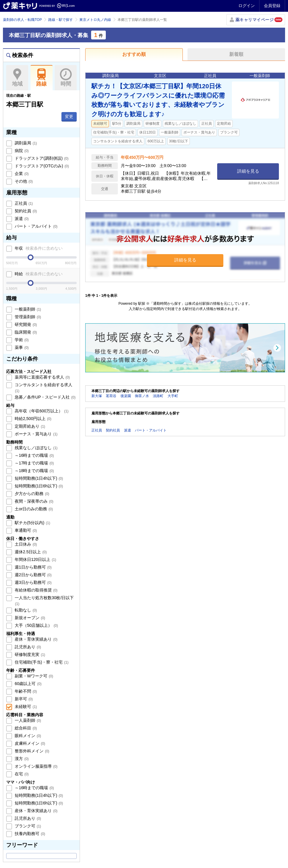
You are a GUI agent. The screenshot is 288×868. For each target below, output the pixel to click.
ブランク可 (27, 826)
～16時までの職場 (34, 455)
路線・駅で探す (61, 20)
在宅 (21, 774)
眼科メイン (27, 736)
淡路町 (158, 396)
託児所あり (27, 647)
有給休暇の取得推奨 (36, 590)
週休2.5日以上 (30, 552)
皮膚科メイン (29, 743)
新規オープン (29, 618)
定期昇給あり (29, 426)
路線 (42, 78)
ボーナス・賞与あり (36, 434)
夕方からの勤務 (31, 494)
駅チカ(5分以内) (32, 523)
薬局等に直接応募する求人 (42, 377)
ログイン (247, 6)
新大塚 (97, 396)
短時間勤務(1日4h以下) (38, 478)
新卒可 (23, 699)
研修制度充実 (29, 654)
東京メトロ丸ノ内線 (95, 20)
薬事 (21, 347)
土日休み (25, 544)
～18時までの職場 (34, 471)
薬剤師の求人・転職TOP (22, 20)
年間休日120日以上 (35, 559)
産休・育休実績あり (36, 639)
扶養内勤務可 (29, 834)
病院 (21, 151)
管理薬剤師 (27, 317)
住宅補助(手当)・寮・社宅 (41, 662)
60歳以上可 (27, 684)
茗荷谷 (111, 396)
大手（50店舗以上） (36, 625)
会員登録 (272, 6)
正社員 (23, 203)
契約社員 (25, 211)
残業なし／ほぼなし (36, 448)
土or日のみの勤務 (33, 509)
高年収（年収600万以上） (41, 411)
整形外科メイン (31, 751)
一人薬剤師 (27, 720)
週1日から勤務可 (32, 567)
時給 (38, 274)
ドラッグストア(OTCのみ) (41, 166)
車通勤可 (25, 530)
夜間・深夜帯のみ (34, 501)
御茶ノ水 (142, 396)
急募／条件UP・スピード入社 (45, 397)
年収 (38, 248)
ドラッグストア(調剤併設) (41, 158)
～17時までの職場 (34, 463)
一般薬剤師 (27, 309)
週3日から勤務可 (32, 582)
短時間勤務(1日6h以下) (38, 486)
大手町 (173, 396)
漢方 (21, 759)
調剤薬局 (25, 143)
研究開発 (25, 324)
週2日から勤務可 (32, 575)
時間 (66, 78)
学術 (21, 340)
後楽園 (126, 396)
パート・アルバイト (36, 226)
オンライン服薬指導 (36, 766)
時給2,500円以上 (32, 419)
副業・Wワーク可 (33, 676)
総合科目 (25, 728)
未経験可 (25, 707)
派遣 (21, 219)
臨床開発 (25, 332)
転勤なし (25, 610)
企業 (21, 174)
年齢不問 (25, 691)
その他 (23, 181)
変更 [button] (69, 116)
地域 (17, 78)
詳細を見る (248, 171)
